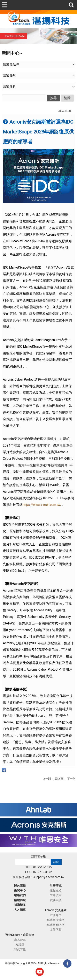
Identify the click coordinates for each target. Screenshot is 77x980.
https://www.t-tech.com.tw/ (42, 505)
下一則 (71, 779)
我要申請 (56, 900)
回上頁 (59, 779)
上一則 (47, 779)
